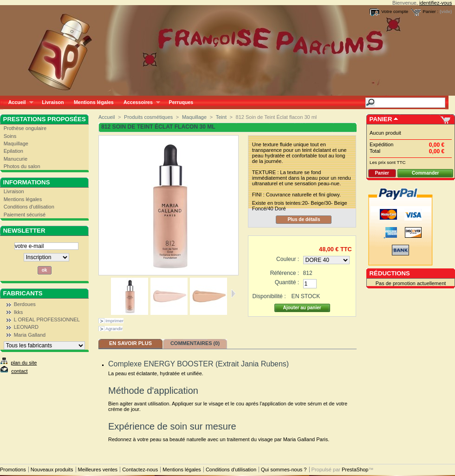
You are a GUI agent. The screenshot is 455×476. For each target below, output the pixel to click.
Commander (425, 173)
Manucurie (16, 159)
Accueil (18, 102)
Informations (27, 182)
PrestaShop (355, 469)
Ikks (19, 312)
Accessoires (139, 102)
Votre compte (395, 11)
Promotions (13, 469)
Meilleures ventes (98, 469)
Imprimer (114, 321)
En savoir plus (130, 343)
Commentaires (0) (195, 343)
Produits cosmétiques (148, 117)
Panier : (430, 11)
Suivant (233, 293)
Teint (221, 117)
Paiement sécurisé (25, 215)
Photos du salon (22, 166)
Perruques (181, 102)
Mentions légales (94, 102)
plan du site (24, 363)
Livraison (53, 102)
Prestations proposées (45, 119)
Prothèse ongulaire (25, 128)
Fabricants (23, 293)
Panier (381, 119)
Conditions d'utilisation (29, 207)
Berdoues (25, 304)
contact (19, 371)
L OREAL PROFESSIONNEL (47, 320)
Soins (10, 136)
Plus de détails (304, 219)
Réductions (390, 273)
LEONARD (26, 327)
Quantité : (287, 282)
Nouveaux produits (52, 469)
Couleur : (288, 259)
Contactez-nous (140, 469)
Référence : (285, 273)
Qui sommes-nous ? (284, 469)
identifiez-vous (435, 3)
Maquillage (16, 143)
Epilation (13, 151)
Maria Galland (30, 335)
